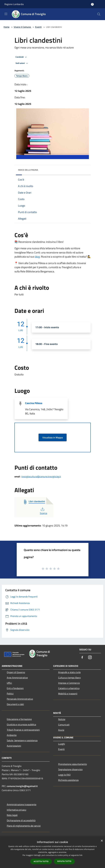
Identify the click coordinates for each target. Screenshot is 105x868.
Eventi (38, 27)
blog (37, 257)
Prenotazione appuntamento (73, 764)
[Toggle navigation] (6, 14)
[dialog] (52, 853)
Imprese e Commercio (69, 683)
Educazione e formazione (19, 719)
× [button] (102, 841)
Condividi (22, 57)
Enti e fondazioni (15, 688)
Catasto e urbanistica (69, 688)
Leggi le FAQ (64, 775)
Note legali (12, 815)
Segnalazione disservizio (70, 769)
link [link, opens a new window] (81, 855)
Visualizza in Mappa (53, 437)
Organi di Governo (16, 672)
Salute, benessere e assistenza (22, 740)
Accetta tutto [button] (41, 861)
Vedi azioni (22, 63)
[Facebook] (82, 658)
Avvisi (61, 730)
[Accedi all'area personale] (92, 4)
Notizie (62, 719)
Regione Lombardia (14, 4)
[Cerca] (99, 14)
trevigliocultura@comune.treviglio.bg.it (41, 477)
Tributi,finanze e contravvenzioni (23, 730)
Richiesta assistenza (68, 780)
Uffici (9, 683)
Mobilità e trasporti (68, 694)
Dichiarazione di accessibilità (21, 820)
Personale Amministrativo (20, 699)
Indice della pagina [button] (28, 170)
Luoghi (62, 744)
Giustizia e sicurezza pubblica (21, 724)
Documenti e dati (15, 704)
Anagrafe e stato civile (69, 672)
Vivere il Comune (23, 27)
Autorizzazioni (14, 746)
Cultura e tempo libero (69, 678)
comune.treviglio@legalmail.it (22, 786)
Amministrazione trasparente (22, 804)
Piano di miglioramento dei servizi (24, 826)
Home (6, 27)
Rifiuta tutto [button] (64, 861)
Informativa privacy (17, 810)
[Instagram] (90, 658)
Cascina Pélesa (34, 403)
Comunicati (64, 725)
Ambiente (12, 735)
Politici (10, 694)
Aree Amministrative (17, 678)
